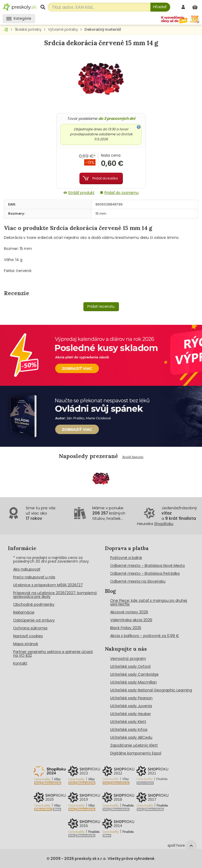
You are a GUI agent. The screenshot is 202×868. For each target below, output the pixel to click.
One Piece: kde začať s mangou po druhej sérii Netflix (149, 602)
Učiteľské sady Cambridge (134, 674)
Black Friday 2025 (126, 628)
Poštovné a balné (126, 558)
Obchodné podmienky (34, 604)
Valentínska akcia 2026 (131, 620)
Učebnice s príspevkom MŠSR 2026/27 (48, 585)
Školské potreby (28, 29)
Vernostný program (128, 659)
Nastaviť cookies (28, 636)
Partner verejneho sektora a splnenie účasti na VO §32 (53, 654)
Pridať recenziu (101, 306)
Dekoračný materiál (103, 29)
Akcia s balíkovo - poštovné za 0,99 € (145, 636)
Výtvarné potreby (63, 29)
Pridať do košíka (105, 178)
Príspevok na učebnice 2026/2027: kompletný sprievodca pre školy (55, 595)
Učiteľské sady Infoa (129, 730)
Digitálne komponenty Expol (136, 753)
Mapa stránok (26, 644)
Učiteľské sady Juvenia (131, 706)
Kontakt (20, 663)
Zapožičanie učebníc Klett (134, 745)
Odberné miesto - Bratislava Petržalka (145, 573)
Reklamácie (24, 612)
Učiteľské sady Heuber (131, 714)
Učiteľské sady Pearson (131, 698)
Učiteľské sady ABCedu (131, 737)
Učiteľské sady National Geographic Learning (151, 690)
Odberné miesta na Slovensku (138, 581)
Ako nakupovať (27, 569)
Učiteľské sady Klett (128, 722)
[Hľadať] (160, 7)
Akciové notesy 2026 (129, 612)
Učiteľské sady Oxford (130, 666)
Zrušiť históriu (133, 457)
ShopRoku (164, 524)
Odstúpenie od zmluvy (34, 620)
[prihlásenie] (184, 7)
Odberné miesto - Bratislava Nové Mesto (148, 566)
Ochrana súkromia (30, 628)
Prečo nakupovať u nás (34, 577)
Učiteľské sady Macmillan (133, 682)
